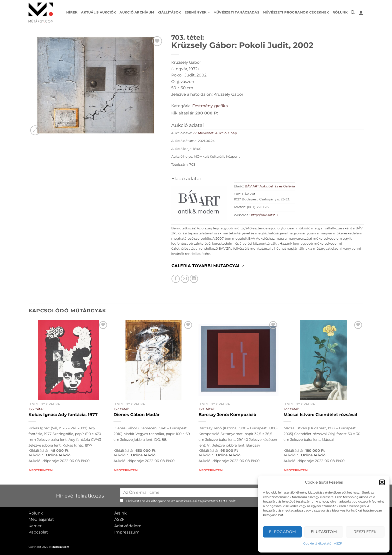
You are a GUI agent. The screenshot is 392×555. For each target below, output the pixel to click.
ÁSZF (338, 543)
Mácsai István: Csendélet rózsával (320, 415)
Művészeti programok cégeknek (296, 12)
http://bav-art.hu (264, 215)
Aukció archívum (137, 12)
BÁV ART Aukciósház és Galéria (270, 186)
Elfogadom (282, 532)
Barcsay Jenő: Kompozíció (227, 415)
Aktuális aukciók (98, 12)
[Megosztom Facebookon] (176, 279)
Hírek (72, 12)
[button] (382, 482)
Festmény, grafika (210, 106)
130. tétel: (206, 409)
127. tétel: (291, 409)
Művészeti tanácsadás (236, 12)
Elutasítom (324, 532)
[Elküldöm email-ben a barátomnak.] (185, 279)
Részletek (365, 532)
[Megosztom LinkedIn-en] (194, 279)
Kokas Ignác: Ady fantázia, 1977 (63, 415)
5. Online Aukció (56, 455)
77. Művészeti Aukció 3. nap (215, 133)
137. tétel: (121, 409)
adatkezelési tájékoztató (197, 501)
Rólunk (340, 12)
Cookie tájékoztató (317, 543)
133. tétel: (36, 409)
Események (197, 12)
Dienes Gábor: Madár (136, 415)
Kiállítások (169, 12)
